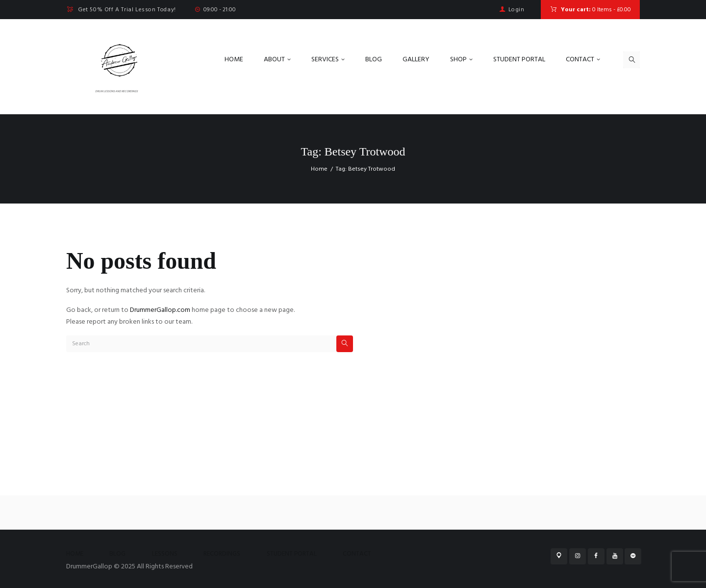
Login (517, 10)
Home (319, 169)
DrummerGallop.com (160, 310)
